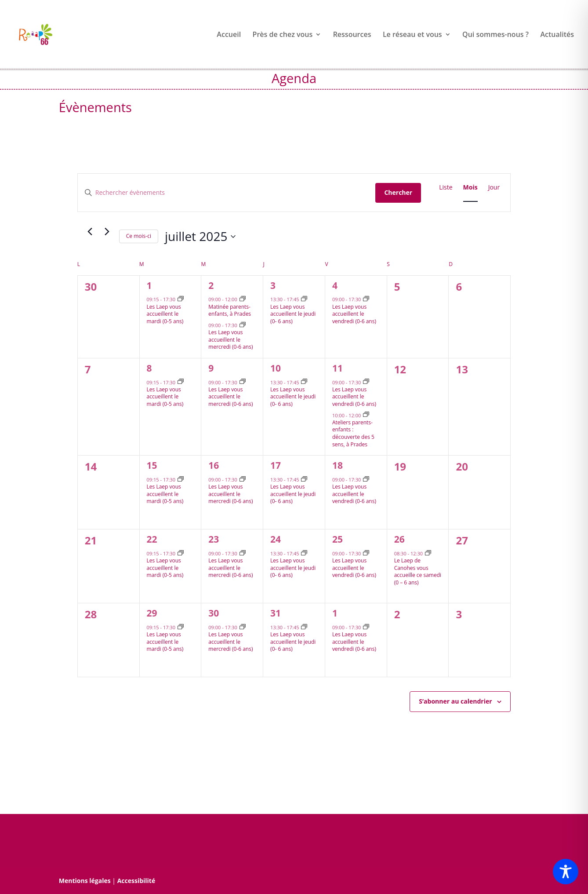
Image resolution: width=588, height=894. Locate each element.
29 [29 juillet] (152, 613)
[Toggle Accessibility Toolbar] (566, 872)
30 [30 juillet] (214, 613)
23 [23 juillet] (214, 539)
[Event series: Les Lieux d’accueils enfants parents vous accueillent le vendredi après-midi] (366, 299)
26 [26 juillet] (399, 539)
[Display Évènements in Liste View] (446, 188)
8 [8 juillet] (149, 368)
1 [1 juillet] (149, 285)
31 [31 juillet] (276, 613)
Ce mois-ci (139, 236)
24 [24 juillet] (276, 539)
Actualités (557, 35)
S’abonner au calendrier (455, 701)
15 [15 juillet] (152, 465)
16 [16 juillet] (214, 465)
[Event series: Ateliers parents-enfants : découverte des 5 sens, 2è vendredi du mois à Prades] (366, 415)
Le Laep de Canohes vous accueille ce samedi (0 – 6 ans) (418, 571)
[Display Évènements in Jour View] (494, 188)
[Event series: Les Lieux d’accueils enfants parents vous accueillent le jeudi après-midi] (304, 299)
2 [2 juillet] (211, 285)
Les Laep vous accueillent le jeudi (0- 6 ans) (293, 314)
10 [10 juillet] (276, 368)
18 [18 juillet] (338, 465)
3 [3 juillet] (273, 285)
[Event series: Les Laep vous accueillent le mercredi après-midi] (243, 325)
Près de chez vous (283, 35)
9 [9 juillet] (211, 368)
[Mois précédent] (90, 231)
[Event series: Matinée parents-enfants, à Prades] (243, 299)
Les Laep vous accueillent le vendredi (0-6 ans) (354, 314)
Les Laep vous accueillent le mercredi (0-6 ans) (230, 339)
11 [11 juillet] (338, 368)
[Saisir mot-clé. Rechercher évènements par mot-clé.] (227, 193)
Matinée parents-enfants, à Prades (230, 310)
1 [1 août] (335, 613)
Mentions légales (85, 881)
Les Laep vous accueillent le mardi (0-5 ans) (165, 314)
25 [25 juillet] (338, 539)
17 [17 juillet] (276, 465)
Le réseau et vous (412, 35)
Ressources (352, 35)
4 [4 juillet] (335, 285)
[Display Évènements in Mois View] (470, 188)
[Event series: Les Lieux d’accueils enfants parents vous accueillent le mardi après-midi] (181, 299)
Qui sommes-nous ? (495, 35)
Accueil (229, 35)
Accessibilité (136, 881)
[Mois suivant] (107, 231)
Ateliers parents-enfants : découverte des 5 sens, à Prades (353, 433)
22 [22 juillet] (152, 539)
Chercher (398, 192)
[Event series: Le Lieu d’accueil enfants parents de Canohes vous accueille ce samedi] (428, 553)
